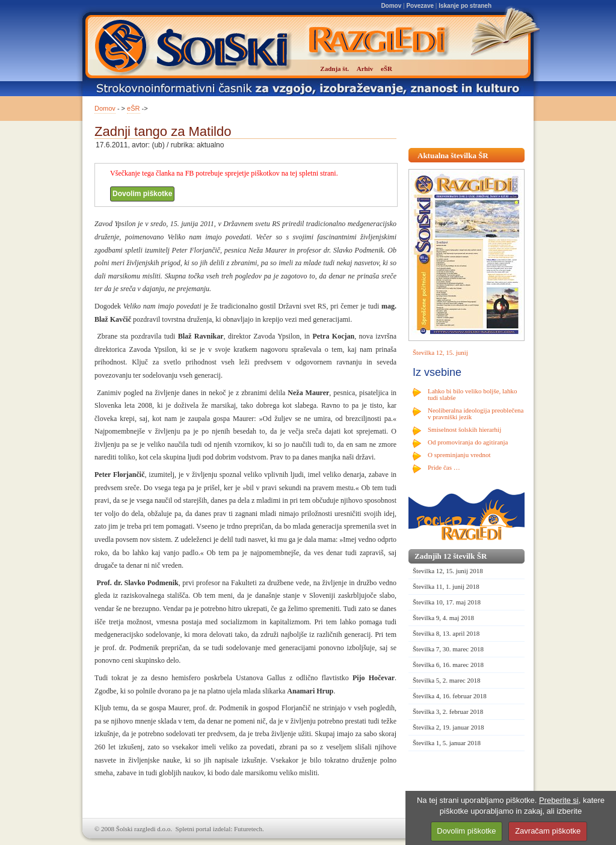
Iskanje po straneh (465, 6)
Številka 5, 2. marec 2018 (446, 680)
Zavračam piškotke (548, 831)
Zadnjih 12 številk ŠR (451, 556)
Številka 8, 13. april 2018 (446, 633)
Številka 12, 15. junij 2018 (448, 571)
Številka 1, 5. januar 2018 (447, 743)
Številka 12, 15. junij (440, 352)
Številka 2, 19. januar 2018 (448, 727)
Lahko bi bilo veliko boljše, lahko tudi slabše (472, 394)
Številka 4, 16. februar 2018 (450, 696)
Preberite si (559, 800)
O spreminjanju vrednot (459, 455)
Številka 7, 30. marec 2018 (448, 649)
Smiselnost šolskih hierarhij (464, 429)
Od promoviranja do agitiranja (468, 442)
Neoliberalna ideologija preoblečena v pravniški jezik (476, 413)
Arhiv (365, 69)
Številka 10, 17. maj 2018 (447, 602)
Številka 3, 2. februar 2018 (448, 711)
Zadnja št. (334, 69)
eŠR (133, 108)
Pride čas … (444, 467)
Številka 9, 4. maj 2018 (443, 618)
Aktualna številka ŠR (453, 155)
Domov (391, 6)
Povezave (420, 6)
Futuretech (248, 829)
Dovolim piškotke (142, 194)
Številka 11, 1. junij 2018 (446, 586)
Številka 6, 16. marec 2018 (448, 665)
